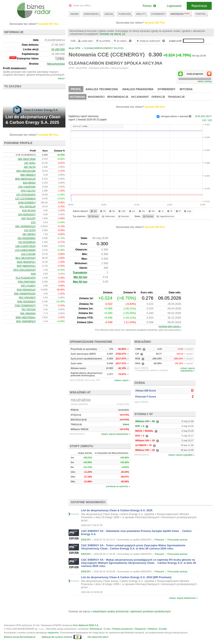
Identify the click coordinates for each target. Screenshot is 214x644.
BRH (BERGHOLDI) (25, 179)
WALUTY (141, 14)
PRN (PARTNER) (27, 282)
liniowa (148, 216)
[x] (124, 34)
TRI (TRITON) (29, 309)
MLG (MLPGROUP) (26, 258)
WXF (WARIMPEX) (26, 321)
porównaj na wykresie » (118, 486)
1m (132, 211)
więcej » (62, 78)
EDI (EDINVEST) (27, 214)
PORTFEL (201, 14)
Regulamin (140, 629)
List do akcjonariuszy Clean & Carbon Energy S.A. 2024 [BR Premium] (126, 577)
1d (93, 211)
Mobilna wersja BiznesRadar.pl (20, 637)
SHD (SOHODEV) (27, 301)
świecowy (108, 216)
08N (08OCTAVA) (27, 159)
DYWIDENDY (158, 14)
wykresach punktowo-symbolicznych (150, 611)
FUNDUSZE (125, 14)
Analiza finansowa (138, 89)
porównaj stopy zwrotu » (170, 326)
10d (121, 211)
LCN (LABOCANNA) (25, 250)
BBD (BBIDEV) (28, 175)
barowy (123, 216)
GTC (33, 222)
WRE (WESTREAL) (26, 317)
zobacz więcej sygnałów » (181, 455)
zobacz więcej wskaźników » (116, 434)
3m (142, 211)
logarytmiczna (165, 216)
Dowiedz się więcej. (111, 34)
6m (151, 211)
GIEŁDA (109, 14)
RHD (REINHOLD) (26, 290)
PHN (33, 274)
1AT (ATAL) (30, 163)
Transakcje (176, 97)
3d (103, 211)
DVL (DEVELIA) (28, 206)
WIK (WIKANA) (28, 313)
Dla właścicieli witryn (98, 637)
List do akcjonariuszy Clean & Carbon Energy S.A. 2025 (117, 510)
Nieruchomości (56, 64)
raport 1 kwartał (88, 120)
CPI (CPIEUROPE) (26, 195)
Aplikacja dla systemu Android (57, 637)
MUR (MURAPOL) (26, 262)
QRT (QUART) (28, 286)
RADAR (74, 14)
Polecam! (160, 540)
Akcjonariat (140, 97)
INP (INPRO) (29, 234)
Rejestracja (199, 6)
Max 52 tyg (80, 282)
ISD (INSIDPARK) (27, 238)
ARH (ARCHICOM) (26, 171)
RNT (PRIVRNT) (27, 298)
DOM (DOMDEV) (27, 203)
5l (178, 211)
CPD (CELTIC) (28, 191)
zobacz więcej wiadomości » (183, 598)
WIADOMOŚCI (92, 14)
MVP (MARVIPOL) (26, 266)
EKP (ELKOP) (29, 218)
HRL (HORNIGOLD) (26, 226)
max (187, 211)
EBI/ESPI (86, 540)
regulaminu (53, 633)
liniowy (93, 216)
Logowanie (174, 6)
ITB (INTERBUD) (27, 242)
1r (161, 211)
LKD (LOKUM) (28, 254)
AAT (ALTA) (30, 167)
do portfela (103, 41)
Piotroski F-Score (146, 397)
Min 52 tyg (80, 277)
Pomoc (149, 6)
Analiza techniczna (102, 89)
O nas (107, 629)
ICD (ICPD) (30, 230)
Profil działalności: (15, 68)
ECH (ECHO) (29, 210)
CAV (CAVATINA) (27, 187)
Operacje (158, 97)
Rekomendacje (118, 97)
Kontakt (163, 629)
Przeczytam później (177, 540)
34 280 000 (58, 49)
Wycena (186, 89)
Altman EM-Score (146, 391)
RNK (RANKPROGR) (25, 294)
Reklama (152, 629)
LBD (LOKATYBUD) (26, 246)
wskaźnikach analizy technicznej (110, 611)
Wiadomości (96, 97)
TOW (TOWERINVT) (25, 305)
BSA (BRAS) (29, 183)
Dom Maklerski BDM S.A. (86, 625)
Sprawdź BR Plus (155, 23)
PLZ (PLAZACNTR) (26, 278)
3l (169, 211)
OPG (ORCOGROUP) (24, 270)
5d (112, 211)
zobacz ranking (205, 81)
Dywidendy (167, 89)
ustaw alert (85, 41)
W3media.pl (96, 629)
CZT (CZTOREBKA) (26, 199)
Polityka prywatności (123, 629)
